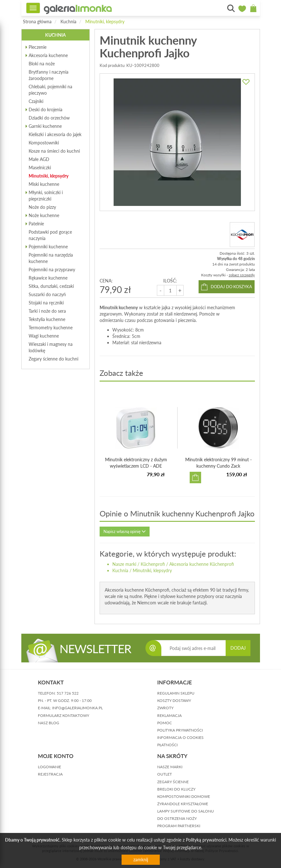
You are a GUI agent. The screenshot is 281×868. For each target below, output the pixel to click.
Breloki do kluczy (176, 789)
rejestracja (50, 774)
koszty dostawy (174, 700)
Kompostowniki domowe (184, 796)
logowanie (49, 767)
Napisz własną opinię (125, 531)
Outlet (165, 774)
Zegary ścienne (173, 782)
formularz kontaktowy (63, 715)
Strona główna (37, 22)
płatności (167, 745)
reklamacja (169, 715)
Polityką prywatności (206, 840)
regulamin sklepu (176, 693)
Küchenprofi (153, 564)
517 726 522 (68, 693)
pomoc (165, 723)
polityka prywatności (180, 730)
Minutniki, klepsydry (105, 22)
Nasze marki (124, 564)
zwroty (165, 708)
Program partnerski (179, 826)
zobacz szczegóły (242, 275)
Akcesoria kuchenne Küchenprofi (202, 564)
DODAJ (238, 648)
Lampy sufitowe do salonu (186, 811)
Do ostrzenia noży (177, 818)
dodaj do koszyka (231, 287)
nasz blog (49, 723)
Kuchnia (68, 22)
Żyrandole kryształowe (183, 804)
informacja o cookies (180, 737)
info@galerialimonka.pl (77, 708)
